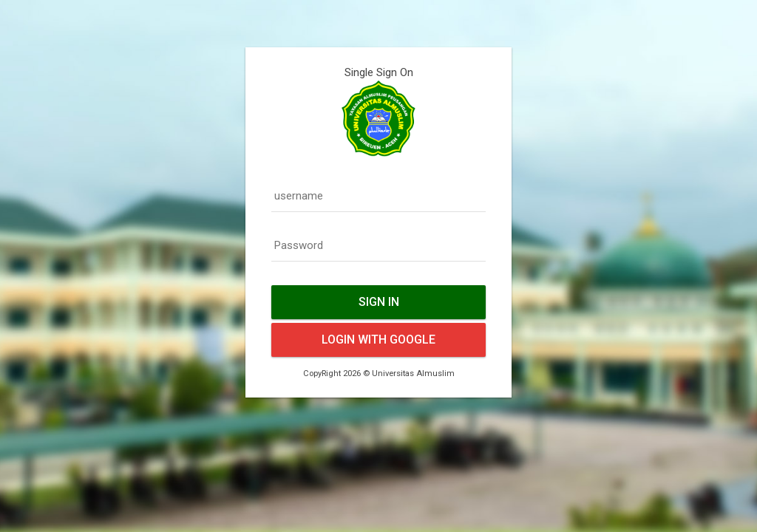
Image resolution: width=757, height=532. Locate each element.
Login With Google (378, 340)
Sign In (379, 302)
